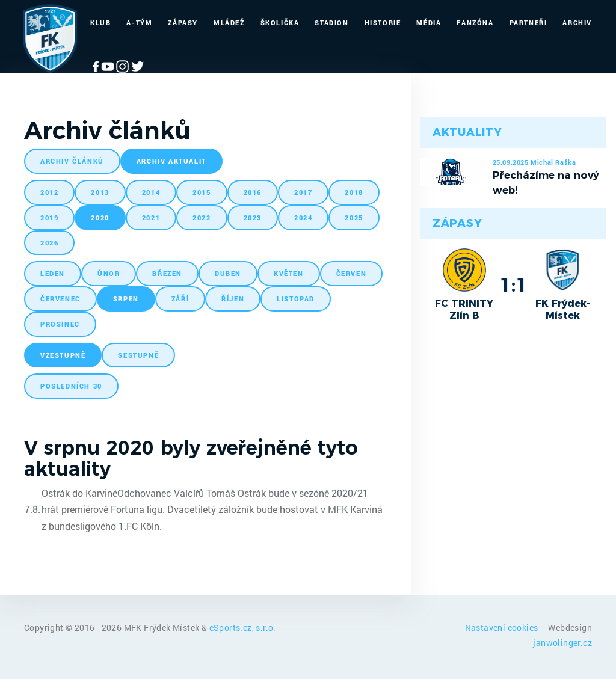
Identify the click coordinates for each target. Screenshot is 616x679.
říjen (233, 299)
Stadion (331, 23)
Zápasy (183, 23)
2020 (100, 217)
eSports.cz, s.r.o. (243, 628)
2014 (151, 192)
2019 (49, 217)
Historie (383, 23)
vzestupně (63, 355)
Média (429, 23)
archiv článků (72, 161)
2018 (354, 192)
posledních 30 (71, 386)
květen (289, 273)
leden (53, 273)
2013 (100, 192)
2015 (202, 192)
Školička (280, 23)
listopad (296, 299)
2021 (151, 217)
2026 (49, 243)
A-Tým (139, 23)
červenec (60, 299)
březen (167, 273)
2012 (49, 192)
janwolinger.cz (562, 643)
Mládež (229, 23)
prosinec (60, 324)
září (180, 299)
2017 (303, 192)
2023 (253, 217)
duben (228, 273)
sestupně (138, 355)
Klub (100, 23)
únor (109, 273)
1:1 (513, 284)
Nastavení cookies (503, 628)
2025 (354, 217)
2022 (202, 217)
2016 (253, 192)
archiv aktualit (171, 161)
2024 (303, 217)
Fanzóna (475, 23)
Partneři (528, 23)
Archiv (577, 23)
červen (352, 273)
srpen (126, 299)
